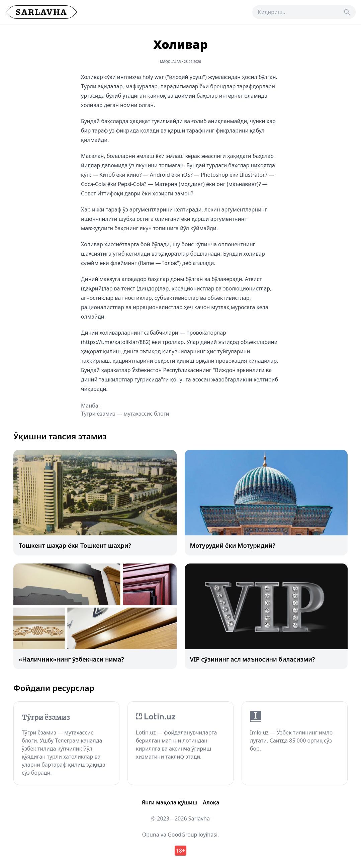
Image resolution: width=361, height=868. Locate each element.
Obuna (151, 835)
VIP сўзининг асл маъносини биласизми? (253, 659)
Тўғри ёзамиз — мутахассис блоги (125, 414)
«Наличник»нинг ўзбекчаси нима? (71, 659)
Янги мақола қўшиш (169, 802)
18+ (180, 851)
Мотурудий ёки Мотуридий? (233, 545)
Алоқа (211, 802)
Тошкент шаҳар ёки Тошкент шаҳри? (75, 545)
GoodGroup (182, 835)
